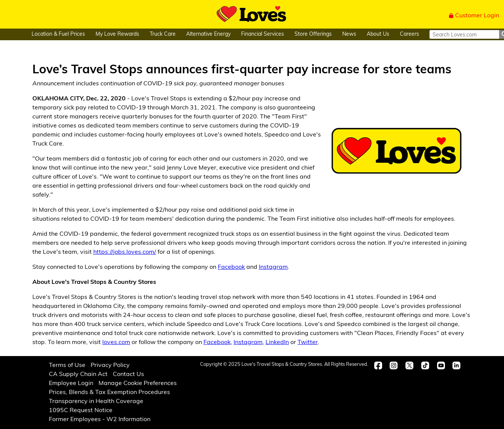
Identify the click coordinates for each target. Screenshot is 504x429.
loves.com (116, 343)
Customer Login (474, 16)
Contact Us (128, 374)
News (349, 34)
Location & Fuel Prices (58, 34)
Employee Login (71, 384)
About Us (378, 34)
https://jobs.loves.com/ (125, 252)
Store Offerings (313, 34)
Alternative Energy (208, 34)
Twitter (308, 343)
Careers (409, 34)
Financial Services (263, 34)
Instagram (273, 267)
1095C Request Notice (81, 411)
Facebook (231, 267)
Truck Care (163, 34)
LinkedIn (277, 343)
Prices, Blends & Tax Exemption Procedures (109, 393)
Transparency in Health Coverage (96, 402)
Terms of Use (67, 365)
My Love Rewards (117, 34)
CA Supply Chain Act (78, 374)
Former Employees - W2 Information (100, 420)
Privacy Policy (110, 365)
